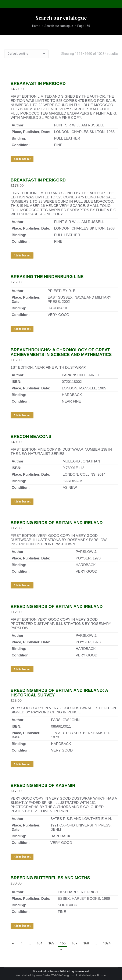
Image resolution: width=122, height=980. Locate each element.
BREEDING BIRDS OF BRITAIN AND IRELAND (57, 523)
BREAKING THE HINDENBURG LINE (47, 277)
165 (51, 943)
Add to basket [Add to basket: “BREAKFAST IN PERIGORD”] (22, 159)
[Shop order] (26, 54)
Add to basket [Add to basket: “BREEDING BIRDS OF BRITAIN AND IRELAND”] (22, 586)
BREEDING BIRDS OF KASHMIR (43, 785)
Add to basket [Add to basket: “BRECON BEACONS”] (22, 502)
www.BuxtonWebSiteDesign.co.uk (57, 975)
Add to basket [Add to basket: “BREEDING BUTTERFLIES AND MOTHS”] (22, 926)
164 (40, 943)
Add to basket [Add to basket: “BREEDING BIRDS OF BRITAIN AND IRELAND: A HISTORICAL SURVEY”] (22, 764)
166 (63, 943)
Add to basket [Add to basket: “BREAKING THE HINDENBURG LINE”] (22, 329)
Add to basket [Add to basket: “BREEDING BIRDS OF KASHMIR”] (22, 857)
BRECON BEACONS (31, 436)
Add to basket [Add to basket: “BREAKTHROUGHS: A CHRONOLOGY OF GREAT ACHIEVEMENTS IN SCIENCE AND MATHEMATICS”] (22, 415)
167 (74, 943)
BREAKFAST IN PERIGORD (38, 83)
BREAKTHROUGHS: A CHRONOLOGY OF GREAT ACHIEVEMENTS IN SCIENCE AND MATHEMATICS (61, 352)
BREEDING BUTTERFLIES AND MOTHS (50, 878)
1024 (107, 943)
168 (86, 943)
